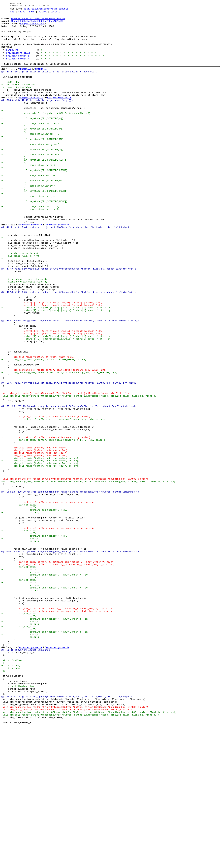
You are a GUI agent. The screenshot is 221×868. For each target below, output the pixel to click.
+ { (13, 142)
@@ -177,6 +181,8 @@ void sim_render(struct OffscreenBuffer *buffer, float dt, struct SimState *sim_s (69, 320)
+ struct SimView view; (18, 821)
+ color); (20, 612)
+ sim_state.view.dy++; (29, 220)
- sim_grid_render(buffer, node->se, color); (35, 544)
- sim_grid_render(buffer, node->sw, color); (35, 541)
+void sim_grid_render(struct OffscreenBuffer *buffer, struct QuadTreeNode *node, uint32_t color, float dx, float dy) (80, 472)
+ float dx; (11, 796)
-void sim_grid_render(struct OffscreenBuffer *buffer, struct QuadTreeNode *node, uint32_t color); (67, 849)
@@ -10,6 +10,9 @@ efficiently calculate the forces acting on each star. (49, 83)
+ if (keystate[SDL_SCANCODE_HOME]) (34, 239)
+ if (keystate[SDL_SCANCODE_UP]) (33, 214)
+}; (3, 802)
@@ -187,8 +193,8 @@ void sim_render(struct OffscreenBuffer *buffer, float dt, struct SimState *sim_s (69, 348)
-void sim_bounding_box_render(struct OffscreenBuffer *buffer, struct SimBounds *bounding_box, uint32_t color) (75, 572)
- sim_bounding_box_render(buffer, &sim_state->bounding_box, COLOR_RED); (54, 441)
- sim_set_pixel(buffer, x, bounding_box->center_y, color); (48, 600)
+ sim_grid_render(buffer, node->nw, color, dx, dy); (40, 550)
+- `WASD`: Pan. (11, 96)
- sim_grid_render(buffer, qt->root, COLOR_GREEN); (39, 425)
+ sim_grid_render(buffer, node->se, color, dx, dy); (40, 556)
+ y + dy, (20, 643)
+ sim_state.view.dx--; (29, 208)
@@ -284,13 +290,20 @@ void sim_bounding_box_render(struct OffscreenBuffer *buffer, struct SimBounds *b (70, 587)
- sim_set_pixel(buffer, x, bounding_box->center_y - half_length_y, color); (59, 671)
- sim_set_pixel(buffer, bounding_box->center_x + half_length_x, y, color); (59, 730)
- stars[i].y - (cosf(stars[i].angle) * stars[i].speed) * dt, (52, 363)
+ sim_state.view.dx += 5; (31, 145)
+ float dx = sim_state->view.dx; (25, 332)
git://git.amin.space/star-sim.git (46, 10)
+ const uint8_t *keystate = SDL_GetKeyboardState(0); (47, 133)
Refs (32, 13)
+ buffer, (20, 637)
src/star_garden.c (18, 65)
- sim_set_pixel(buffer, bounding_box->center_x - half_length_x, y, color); (59, 727)
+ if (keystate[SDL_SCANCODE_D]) (32, 152)
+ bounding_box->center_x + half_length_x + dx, (45, 755)
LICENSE (56, 13)
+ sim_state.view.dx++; (29, 195)
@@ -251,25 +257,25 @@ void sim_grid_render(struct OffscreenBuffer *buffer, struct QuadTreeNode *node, (70, 485)
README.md (12, 58)
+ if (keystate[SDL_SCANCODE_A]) (32, 139)
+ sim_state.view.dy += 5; (31, 170)
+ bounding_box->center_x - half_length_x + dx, (45, 740)
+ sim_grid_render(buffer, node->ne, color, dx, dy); (40, 547)
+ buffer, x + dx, (26, 606)
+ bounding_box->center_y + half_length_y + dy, (45, 702)
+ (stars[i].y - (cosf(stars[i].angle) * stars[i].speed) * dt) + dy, (57, 369)
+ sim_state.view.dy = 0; (30, 248)
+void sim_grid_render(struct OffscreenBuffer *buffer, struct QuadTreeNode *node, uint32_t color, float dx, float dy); (80, 855)
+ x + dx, (20, 684)
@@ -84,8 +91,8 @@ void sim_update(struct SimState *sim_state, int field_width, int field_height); (67, 833)
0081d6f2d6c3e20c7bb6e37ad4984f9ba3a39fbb (38, 21)
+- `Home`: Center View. (17, 102)
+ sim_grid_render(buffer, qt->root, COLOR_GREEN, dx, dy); (44, 429)
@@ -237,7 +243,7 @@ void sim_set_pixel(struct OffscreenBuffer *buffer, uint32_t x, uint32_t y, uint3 (69, 457)
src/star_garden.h (18, 69)
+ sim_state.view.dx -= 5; (31, 158)
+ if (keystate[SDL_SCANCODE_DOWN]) (34, 226)
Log (12, 13)
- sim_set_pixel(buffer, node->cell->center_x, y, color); (47, 522)
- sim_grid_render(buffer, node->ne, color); (35, 534)
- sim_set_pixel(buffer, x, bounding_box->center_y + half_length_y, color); (59, 674)
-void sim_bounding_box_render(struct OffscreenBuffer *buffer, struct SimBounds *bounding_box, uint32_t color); (75, 846)
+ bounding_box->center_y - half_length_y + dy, (45, 687)
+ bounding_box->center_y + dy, (34, 609)
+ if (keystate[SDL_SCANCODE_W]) (32, 164)
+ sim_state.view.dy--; (29, 233)
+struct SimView (11, 790)
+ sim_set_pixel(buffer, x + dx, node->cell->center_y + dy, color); (53, 500)
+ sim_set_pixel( (20, 603)
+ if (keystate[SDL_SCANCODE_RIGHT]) (35, 201)
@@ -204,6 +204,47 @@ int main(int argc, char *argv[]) (37, 117)
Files (22, 13)
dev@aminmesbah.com (32, 27)
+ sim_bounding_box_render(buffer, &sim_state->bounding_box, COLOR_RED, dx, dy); (59, 444)
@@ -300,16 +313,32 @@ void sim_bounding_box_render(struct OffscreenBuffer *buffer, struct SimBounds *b (70, 659)
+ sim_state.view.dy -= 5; (31, 183)
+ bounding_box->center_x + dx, (34, 640)
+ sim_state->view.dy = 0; (20, 304)
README (43, 13)
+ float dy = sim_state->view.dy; (25, 335)
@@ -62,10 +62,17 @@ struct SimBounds (26, 777)
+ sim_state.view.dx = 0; (30, 245)
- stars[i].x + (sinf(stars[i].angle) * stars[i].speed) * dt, (52, 360)
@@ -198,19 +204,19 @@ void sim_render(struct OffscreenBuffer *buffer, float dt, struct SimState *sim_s (70, 382)
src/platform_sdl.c (18, 62)
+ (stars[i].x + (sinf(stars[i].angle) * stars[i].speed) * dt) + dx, (57, 366)
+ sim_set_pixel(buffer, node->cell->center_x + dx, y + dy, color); (53, 525)
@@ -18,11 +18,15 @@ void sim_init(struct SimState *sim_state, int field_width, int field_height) (66, 270)
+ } (13, 148)
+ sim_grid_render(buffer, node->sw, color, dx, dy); (40, 553)
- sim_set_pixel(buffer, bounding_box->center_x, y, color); (48, 631)
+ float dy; (11, 799)
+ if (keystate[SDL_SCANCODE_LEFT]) (34, 189)
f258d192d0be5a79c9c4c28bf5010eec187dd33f (38, 24)
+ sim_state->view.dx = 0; (20, 301)
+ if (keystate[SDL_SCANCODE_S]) (32, 177)
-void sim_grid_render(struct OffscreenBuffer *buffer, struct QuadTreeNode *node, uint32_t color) (66, 469)
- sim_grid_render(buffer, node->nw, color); (35, 537)
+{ (3, 793)
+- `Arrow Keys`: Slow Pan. (19, 99)
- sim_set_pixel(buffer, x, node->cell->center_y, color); (47, 497)
